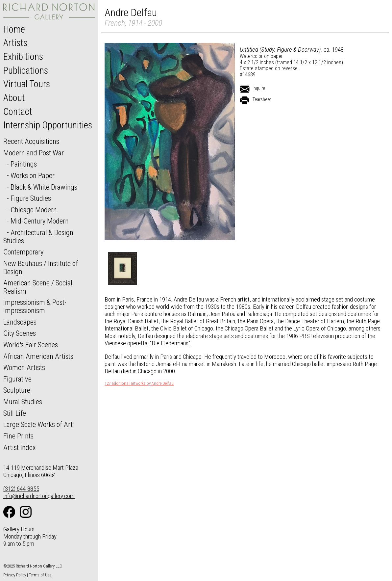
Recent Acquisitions (31, 141)
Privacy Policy (15, 575)
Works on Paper (33, 175)
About (14, 98)
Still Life (15, 413)
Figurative (17, 379)
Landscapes (20, 322)
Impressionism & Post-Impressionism (35, 306)
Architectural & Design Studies (38, 237)
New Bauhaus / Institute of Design (41, 267)
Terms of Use (40, 575)
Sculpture (17, 390)
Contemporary (23, 252)
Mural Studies (23, 402)
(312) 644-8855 (21, 489)
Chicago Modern (34, 210)
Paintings (24, 164)
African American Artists (38, 356)
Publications (26, 70)
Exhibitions (23, 57)
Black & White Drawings (44, 187)
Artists (15, 43)
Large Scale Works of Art (38, 424)
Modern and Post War (34, 153)
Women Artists (24, 367)
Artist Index (20, 447)
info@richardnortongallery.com (39, 496)
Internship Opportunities (48, 125)
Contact (18, 112)
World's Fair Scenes (31, 345)
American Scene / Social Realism (38, 287)
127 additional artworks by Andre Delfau (139, 383)
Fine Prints (18, 436)
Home (14, 29)
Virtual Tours (27, 84)
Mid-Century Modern (40, 221)
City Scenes (20, 333)
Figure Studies (31, 198)
